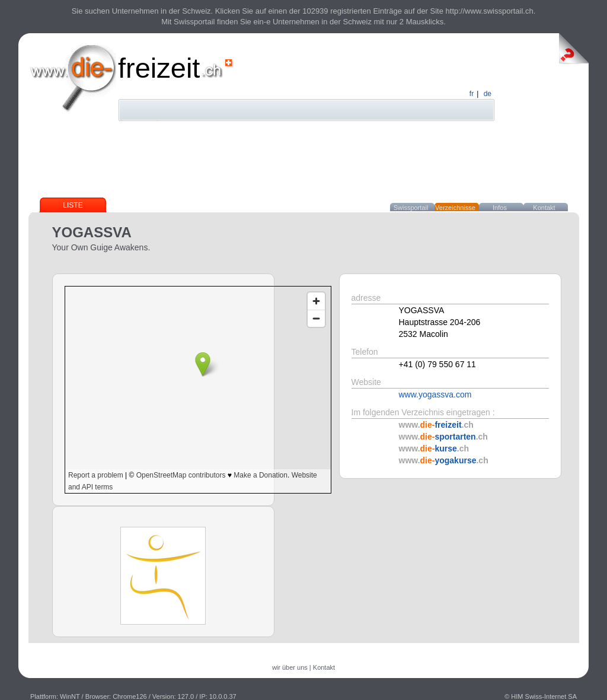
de (488, 94)
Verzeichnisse (455, 208)
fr (472, 94)
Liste (73, 205)
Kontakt (544, 208)
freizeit (159, 68)
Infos (500, 208)
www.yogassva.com (435, 394)
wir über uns (290, 667)
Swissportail (411, 208)
